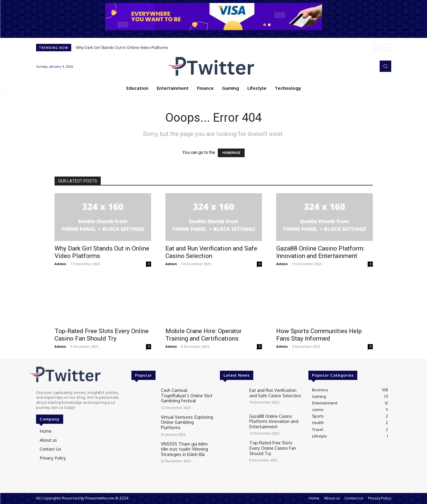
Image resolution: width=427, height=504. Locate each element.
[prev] (378, 48)
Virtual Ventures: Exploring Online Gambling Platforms (185, 418)
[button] (385, 66)
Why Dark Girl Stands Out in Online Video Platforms (122, 47)
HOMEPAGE (231, 153)
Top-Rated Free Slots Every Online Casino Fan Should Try (102, 335)
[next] (388, 48)
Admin (60, 264)
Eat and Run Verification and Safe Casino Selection (211, 252)
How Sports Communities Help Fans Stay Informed (319, 335)
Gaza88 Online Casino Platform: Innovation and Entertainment (320, 252)
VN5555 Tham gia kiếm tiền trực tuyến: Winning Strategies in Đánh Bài (185, 446)
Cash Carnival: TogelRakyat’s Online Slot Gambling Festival (187, 394)
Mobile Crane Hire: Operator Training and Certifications (204, 335)
